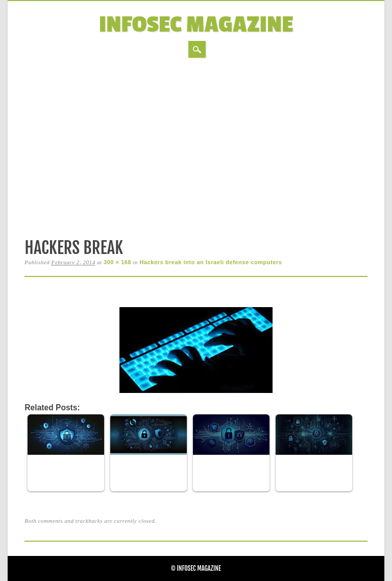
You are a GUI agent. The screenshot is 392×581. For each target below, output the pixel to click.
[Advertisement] (196, 146)
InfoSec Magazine (196, 25)
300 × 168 (117, 262)
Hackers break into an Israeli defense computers (211, 262)
